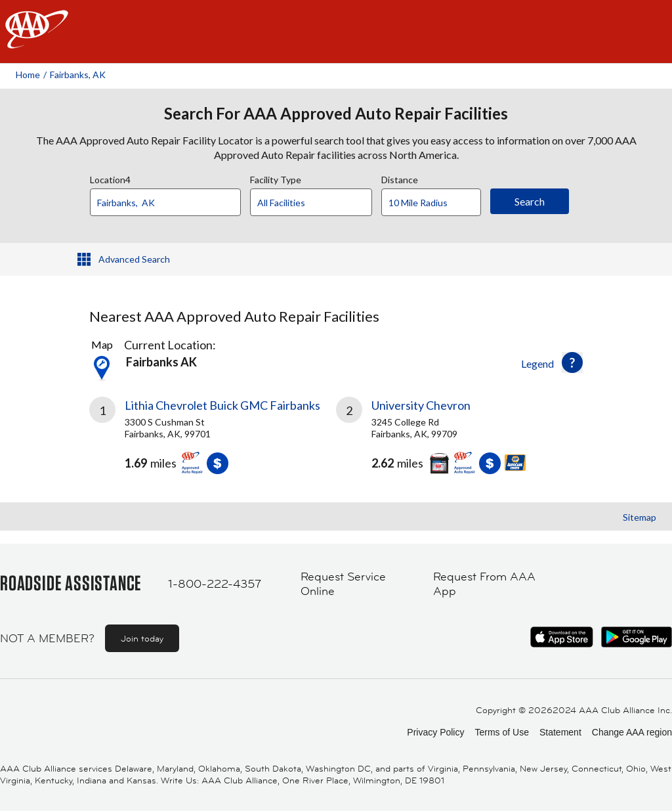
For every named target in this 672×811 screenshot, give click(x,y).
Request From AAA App (484, 584)
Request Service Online (343, 584)
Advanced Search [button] (134, 259)
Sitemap (640, 517)
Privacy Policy (435, 732)
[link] (213, 441)
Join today (142, 638)
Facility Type (276, 178)
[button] (572, 362)
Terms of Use (501, 732)
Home (28, 75)
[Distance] (436, 203)
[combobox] (170, 199)
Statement (560, 732)
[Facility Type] (322, 203)
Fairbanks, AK (78, 75)
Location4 (110, 178)
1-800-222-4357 (215, 584)
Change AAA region (632, 732)
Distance (400, 178)
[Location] (165, 202)
